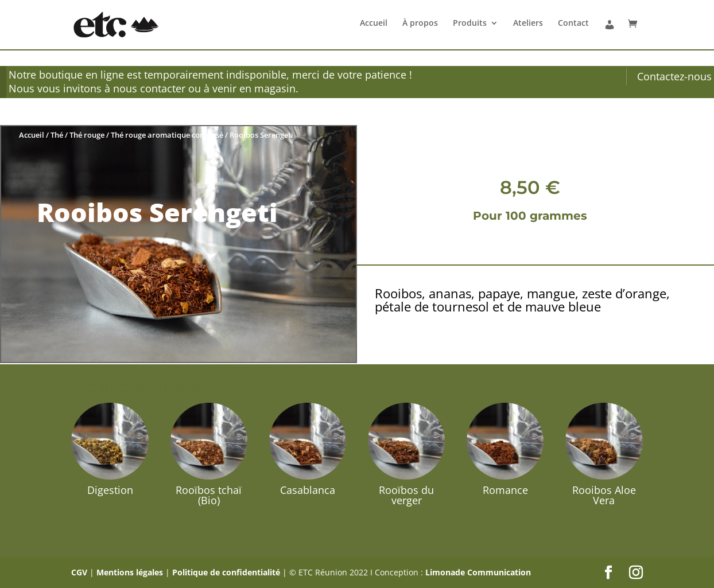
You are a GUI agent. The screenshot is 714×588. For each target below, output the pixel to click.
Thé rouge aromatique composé (167, 135)
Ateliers (528, 24)
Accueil (374, 24)
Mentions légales (130, 572)
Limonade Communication (478, 572)
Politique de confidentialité (226, 572)
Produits (470, 24)
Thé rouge (87, 135)
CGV (79, 572)
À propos (420, 24)
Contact (573, 24)
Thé (57, 135)
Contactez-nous (674, 76)
